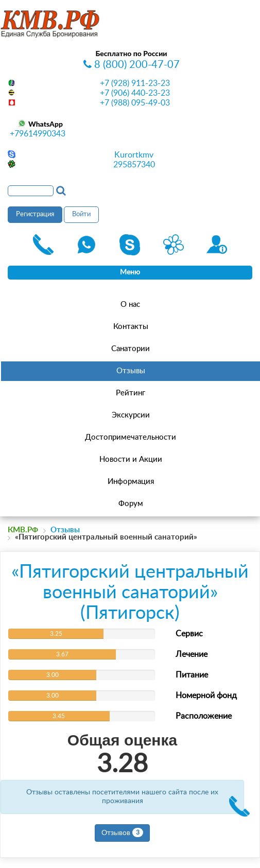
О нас (130, 305)
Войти (81, 214)
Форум (131, 504)
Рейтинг (131, 393)
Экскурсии (131, 415)
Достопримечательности (131, 437)
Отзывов (122, 832)
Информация (131, 482)
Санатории (131, 349)
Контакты (131, 327)
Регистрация (35, 214)
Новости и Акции (131, 459)
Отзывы (131, 371)
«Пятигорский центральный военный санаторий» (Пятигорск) (130, 592)
